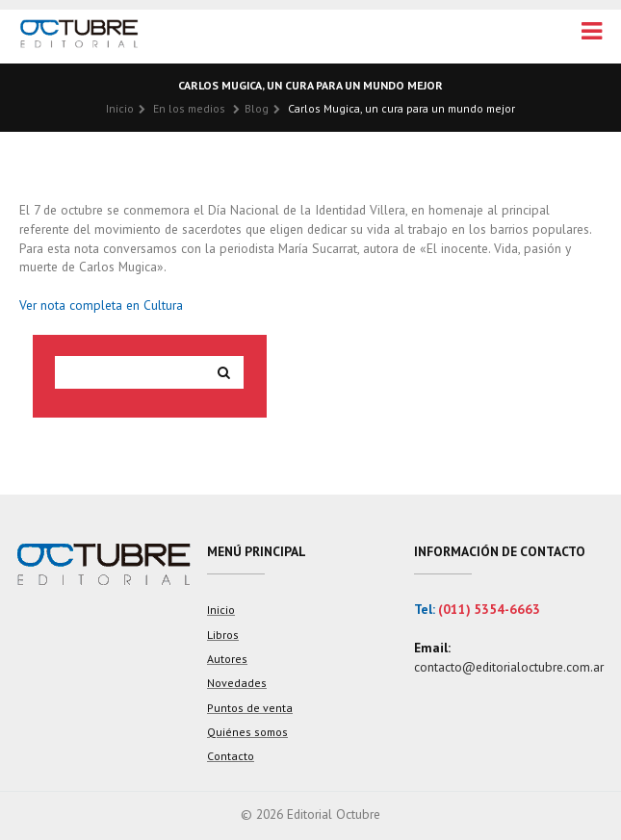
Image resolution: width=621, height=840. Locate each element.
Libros (223, 635)
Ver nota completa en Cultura (101, 305)
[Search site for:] (131, 372)
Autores (227, 659)
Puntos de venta (250, 708)
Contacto (231, 756)
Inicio (120, 108)
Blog (257, 108)
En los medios (189, 108)
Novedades (237, 683)
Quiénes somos (247, 732)
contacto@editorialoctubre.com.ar (509, 667)
